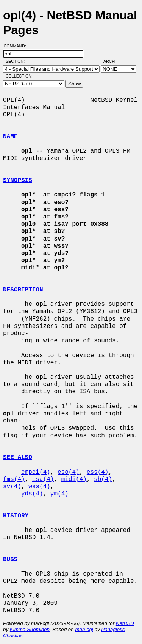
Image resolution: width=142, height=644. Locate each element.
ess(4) (98, 472)
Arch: (113, 61)
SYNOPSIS (18, 180)
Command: (17, 46)
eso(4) (69, 472)
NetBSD (125, 623)
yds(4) (32, 494)
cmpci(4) (36, 472)
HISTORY (16, 516)
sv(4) (12, 487)
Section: (17, 61)
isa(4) (43, 479)
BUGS (10, 560)
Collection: (19, 76)
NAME (10, 137)
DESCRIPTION (23, 290)
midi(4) (74, 479)
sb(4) (103, 479)
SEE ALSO (18, 457)
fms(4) (14, 479)
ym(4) (59, 494)
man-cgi (84, 629)
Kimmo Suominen (30, 629)
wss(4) (39, 487)
